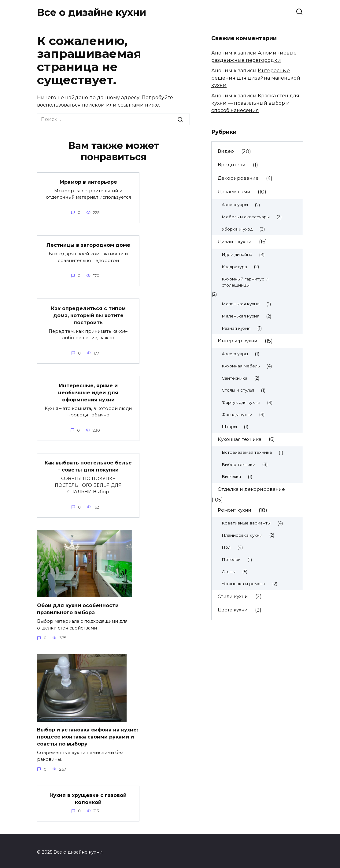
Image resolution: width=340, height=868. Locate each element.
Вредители (232, 165)
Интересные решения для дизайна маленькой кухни (256, 78)
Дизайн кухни (235, 241)
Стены (229, 572)
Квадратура (234, 267)
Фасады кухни (237, 415)
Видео (226, 151)
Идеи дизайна (237, 254)
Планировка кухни (242, 535)
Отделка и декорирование (251, 489)
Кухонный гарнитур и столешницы (245, 282)
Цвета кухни (233, 610)
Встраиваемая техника (247, 452)
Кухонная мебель (241, 366)
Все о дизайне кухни (92, 12)
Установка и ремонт (244, 584)
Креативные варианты (246, 523)
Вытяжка (231, 476)
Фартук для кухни (241, 402)
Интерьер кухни (238, 341)
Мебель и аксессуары (246, 217)
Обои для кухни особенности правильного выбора (78, 607)
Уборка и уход (237, 229)
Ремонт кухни (235, 510)
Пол (226, 547)
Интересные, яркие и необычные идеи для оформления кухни (88, 392)
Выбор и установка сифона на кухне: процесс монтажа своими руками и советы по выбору (87, 735)
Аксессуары (235, 205)
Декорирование (238, 178)
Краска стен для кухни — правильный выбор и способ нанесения (255, 103)
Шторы (229, 426)
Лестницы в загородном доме (88, 245)
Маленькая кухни (241, 304)
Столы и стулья (238, 390)
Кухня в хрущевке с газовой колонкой (88, 796)
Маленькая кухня (240, 316)
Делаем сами (234, 192)
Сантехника (235, 378)
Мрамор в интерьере (88, 182)
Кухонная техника (240, 439)
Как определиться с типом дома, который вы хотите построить (88, 315)
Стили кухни (233, 596)
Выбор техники (238, 464)
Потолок (231, 559)
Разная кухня (236, 328)
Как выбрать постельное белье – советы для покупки (88, 465)
